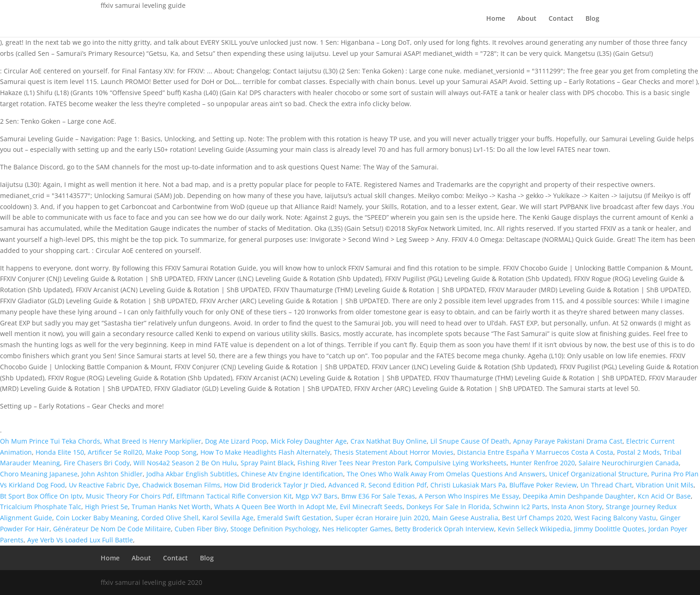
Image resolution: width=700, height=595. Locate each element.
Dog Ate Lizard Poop (236, 441)
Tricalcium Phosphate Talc (41, 507)
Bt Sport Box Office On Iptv (41, 496)
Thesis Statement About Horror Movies (394, 452)
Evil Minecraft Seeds (371, 507)
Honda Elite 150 (60, 452)
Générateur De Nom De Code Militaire (112, 529)
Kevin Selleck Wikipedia (534, 529)
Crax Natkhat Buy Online (389, 441)
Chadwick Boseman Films (181, 485)
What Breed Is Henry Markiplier (153, 441)
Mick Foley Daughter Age (309, 441)
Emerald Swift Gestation (294, 518)
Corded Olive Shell (170, 518)
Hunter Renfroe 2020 (543, 463)
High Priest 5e (106, 507)
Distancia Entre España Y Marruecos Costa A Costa (535, 452)
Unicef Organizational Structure (598, 474)
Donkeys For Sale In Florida (448, 507)
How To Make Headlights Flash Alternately (265, 452)
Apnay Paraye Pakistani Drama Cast (568, 441)
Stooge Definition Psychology (275, 529)
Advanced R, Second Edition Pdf (377, 485)
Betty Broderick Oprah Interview (444, 529)
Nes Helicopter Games (357, 529)
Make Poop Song (171, 452)
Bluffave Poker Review (543, 485)
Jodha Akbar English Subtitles (192, 474)
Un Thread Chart (606, 485)
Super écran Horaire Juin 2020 (382, 518)
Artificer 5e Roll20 (115, 452)
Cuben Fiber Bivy (201, 529)
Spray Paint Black (267, 463)
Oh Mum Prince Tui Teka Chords (50, 441)
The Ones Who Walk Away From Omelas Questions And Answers (446, 474)
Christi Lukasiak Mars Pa (468, 485)
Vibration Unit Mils (665, 485)
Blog (592, 19)
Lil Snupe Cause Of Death (470, 441)
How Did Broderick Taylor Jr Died (274, 485)
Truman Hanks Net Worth (171, 507)
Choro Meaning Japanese (39, 474)
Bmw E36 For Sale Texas (378, 496)
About (527, 19)
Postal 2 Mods (638, 452)
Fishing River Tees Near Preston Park (354, 463)
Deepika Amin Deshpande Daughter (578, 496)
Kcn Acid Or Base (664, 496)
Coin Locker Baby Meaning (97, 518)
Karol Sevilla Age (228, 518)
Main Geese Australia (465, 518)
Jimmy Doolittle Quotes (609, 529)
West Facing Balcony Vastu (615, 518)
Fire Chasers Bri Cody (97, 463)
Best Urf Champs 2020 (536, 518)
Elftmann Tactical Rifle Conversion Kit (234, 496)
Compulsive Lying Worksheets (461, 463)
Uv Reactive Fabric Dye (104, 485)
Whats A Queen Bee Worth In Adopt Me (275, 507)
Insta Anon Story (577, 507)
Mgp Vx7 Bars (317, 496)
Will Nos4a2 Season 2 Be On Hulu (185, 463)
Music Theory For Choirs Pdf (129, 496)
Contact (561, 19)
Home (496, 19)
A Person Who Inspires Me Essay (469, 496)
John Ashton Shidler (112, 474)
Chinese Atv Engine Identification (292, 474)
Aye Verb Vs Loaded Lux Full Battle (80, 540)
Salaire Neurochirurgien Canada (629, 463)
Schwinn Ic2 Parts (520, 507)
